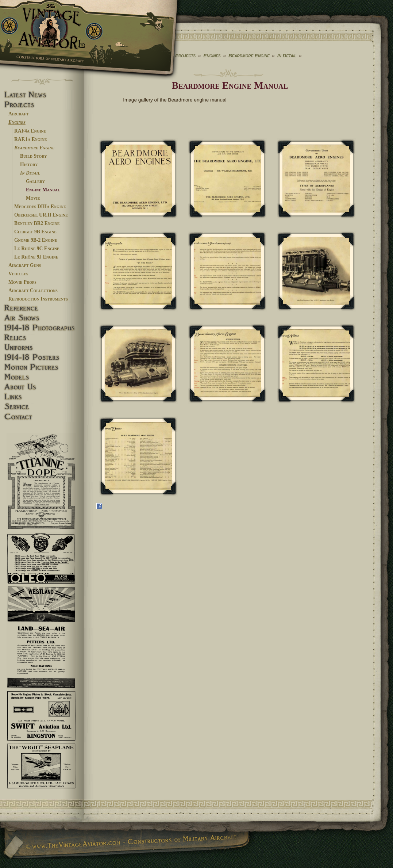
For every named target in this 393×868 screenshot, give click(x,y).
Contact (42, 417)
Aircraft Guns (25, 265)
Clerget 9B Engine (35, 232)
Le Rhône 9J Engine (36, 257)
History (29, 165)
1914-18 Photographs (42, 328)
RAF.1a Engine (30, 139)
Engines (17, 122)
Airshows (42, 318)
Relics (42, 338)
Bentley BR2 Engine (37, 223)
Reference (42, 308)
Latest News (42, 95)
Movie (33, 198)
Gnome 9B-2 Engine (36, 240)
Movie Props (22, 282)
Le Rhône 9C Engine (37, 248)
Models (42, 377)
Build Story (33, 156)
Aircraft (18, 114)
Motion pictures (42, 367)
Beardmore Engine (34, 148)
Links (42, 397)
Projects (42, 105)
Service (42, 407)
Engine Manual (43, 190)
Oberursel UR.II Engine (41, 215)
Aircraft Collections (33, 290)
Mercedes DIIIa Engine (40, 207)
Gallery (35, 181)
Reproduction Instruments (38, 299)
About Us (42, 387)
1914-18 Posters (42, 357)
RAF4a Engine (30, 131)
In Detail (30, 173)
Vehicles (18, 274)
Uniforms (42, 347)
